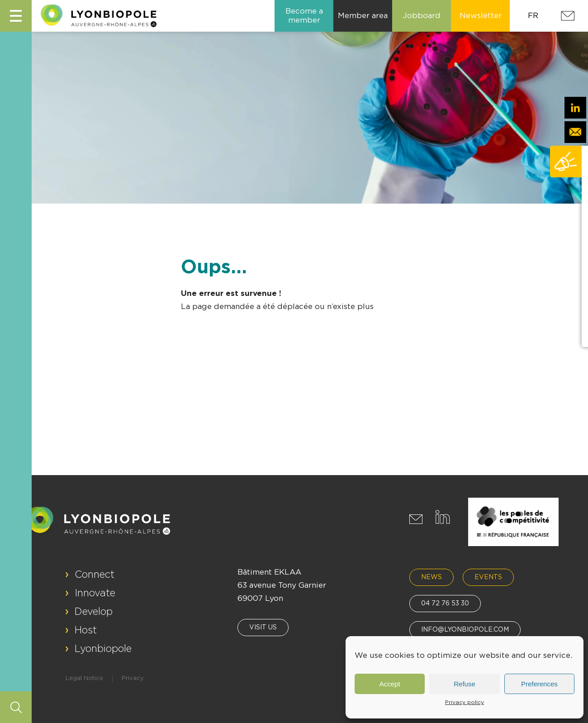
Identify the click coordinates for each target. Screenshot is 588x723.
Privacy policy (465, 702)
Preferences (539, 684)
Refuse (465, 684)
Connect (95, 575)
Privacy (133, 678)
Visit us (263, 628)
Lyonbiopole (103, 649)
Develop (94, 612)
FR (533, 16)
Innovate (95, 593)
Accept (390, 684)
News (432, 577)
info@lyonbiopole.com (465, 630)
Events (488, 577)
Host (86, 630)
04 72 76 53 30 (445, 604)
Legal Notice (84, 678)
